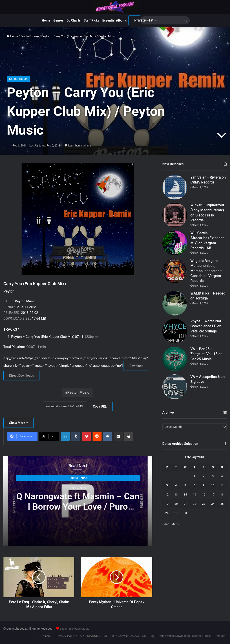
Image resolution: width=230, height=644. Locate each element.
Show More (19, 423)
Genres (59, 20)
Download (136, 366)
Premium (220, 636)
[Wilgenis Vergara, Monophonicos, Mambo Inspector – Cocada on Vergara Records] (175, 271)
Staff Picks (92, 20)
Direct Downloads (22, 375)
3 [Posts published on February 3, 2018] (213, 476)
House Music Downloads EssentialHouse (184, 636)
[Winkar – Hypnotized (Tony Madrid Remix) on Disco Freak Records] (175, 215)
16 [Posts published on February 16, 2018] (204, 494)
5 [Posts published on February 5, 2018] (167, 485)
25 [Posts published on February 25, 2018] (222, 504)
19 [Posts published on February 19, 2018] (167, 504)
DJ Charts (73, 20)
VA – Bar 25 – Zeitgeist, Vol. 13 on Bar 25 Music (207, 354)
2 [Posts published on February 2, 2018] (204, 476)
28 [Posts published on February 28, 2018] (185, 513)
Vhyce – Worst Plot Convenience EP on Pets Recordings (206, 326)
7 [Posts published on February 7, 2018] (185, 485)
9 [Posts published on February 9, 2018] (204, 485)
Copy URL (100, 406)
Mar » (175, 524)
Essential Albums (115, 20)
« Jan (166, 524)
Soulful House (30, 36)
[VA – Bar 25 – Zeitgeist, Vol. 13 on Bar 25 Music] (175, 359)
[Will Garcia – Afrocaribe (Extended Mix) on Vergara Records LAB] (175, 243)
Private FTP (137, 20)
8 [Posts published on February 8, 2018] (194, 485)
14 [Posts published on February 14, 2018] (185, 494)
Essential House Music (75, 629)
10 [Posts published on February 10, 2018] (213, 485)
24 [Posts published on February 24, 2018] (213, 504)
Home (46, 20)
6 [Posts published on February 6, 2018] (176, 485)
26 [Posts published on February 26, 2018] (167, 513)
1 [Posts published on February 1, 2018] (194, 476)
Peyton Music (78, 392)
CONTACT (45, 636)
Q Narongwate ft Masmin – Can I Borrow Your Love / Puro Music (78, 507)
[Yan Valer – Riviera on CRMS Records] (175, 187)
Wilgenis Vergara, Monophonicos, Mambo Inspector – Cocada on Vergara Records (206, 271)
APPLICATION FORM (93, 636)
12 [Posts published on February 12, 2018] (167, 494)
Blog (152, 636)
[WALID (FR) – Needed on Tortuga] (175, 303)
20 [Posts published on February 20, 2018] (176, 504)
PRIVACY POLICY (66, 636)
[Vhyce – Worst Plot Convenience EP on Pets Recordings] (175, 331)
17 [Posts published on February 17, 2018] (213, 494)
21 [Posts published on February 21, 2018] (185, 504)
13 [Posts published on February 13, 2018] (176, 494)
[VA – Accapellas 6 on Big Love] (175, 387)
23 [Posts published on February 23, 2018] (204, 504)
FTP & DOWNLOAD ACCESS (128, 636)
